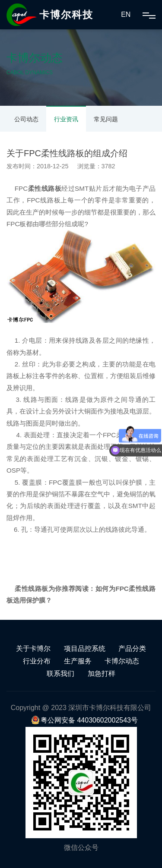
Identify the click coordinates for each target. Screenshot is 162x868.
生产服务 (78, 661)
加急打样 (102, 674)
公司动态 (26, 119)
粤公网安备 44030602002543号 (84, 720)
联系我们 (60, 674)
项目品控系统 (85, 649)
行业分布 (37, 661)
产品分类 (132, 649)
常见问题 (106, 119)
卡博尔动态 (122, 661)
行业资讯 (66, 119)
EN (126, 14)
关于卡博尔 (33, 649)
